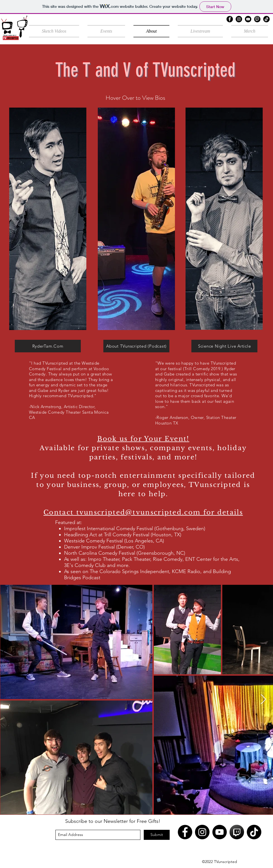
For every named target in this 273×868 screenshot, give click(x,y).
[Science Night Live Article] (224, 346)
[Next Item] (263, 700)
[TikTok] (266, 19)
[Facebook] (230, 19)
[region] (48, 219)
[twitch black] (257, 19)
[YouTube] (248, 19)
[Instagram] (239, 19)
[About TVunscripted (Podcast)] (136, 346)
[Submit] (157, 835)
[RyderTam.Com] (48, 346)
